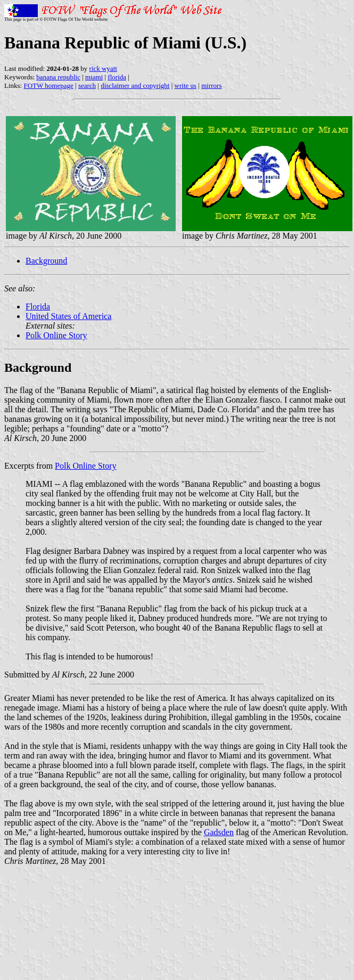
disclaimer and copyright (135, 85)
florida (117, 77)
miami (94, 77)
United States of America (68, 316)
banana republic (58, 77)
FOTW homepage (48, 85)
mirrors (211, 85)
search (87, 85)
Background (46, 261)
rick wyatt (103, 68)
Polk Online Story (56, 335)
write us (186, 85)
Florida (38, 307)
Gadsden (219, 832)
